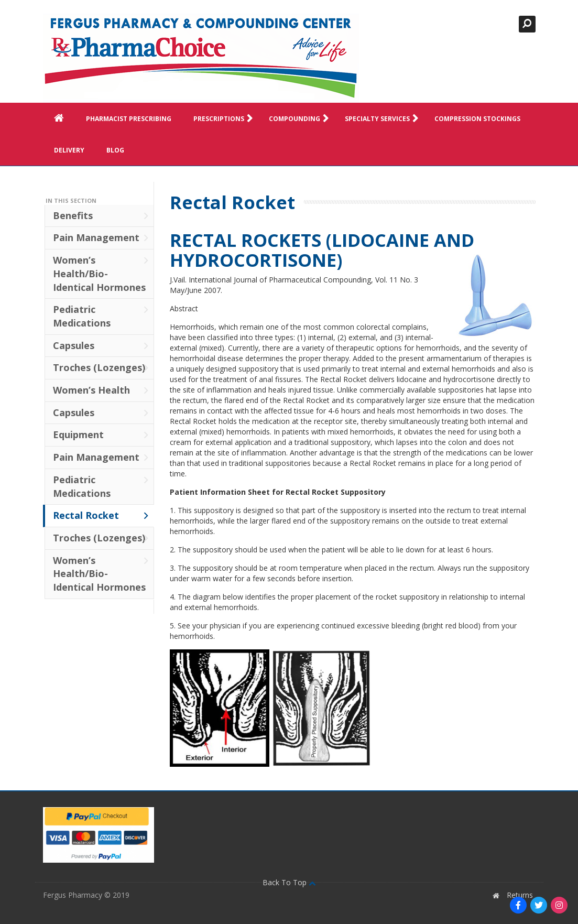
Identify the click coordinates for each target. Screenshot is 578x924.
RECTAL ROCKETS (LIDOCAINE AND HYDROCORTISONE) (322, 250)
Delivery (69, 150)
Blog (115, 150)
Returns (520, 895)
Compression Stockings (477, 119)
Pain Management (101, 237)
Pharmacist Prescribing (129, 119)
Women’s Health (101, 390)
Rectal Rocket (101, 515)
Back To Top (289, 882)
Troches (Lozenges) (101, 367)
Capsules (101, 345)
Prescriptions (225, 119)
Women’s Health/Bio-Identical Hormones (101, 273)
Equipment (101, 434)
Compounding (301, 119)
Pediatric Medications (101, 316)
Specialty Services (384, 119)
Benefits (101, 215)
